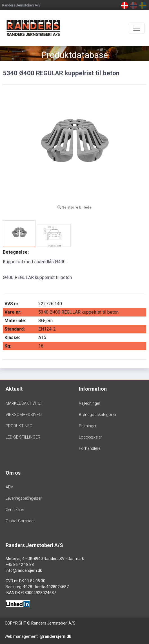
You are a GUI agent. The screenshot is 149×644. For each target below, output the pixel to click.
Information (93, 389)
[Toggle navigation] (137, 28)
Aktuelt (14, 389)
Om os (13, 473)
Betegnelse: (16, 252)
